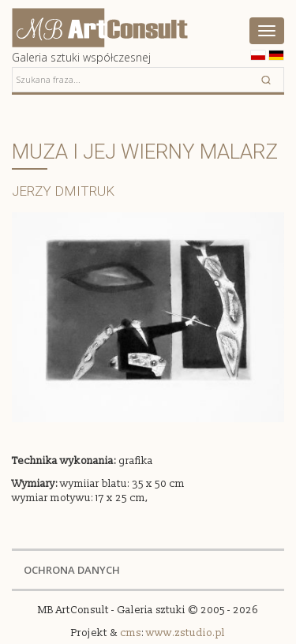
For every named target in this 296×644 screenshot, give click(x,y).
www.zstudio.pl (185, 633)
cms (131, 633)
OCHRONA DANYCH (72, 570)
